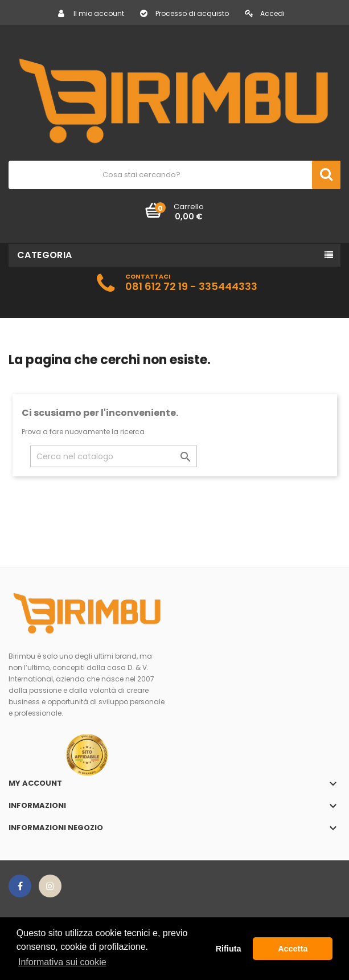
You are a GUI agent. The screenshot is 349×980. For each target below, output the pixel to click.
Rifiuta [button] (229, 949)
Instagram (50, 886)
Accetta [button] (293, 949)
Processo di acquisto (184, 13)
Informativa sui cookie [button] (62, 962)
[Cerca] (114, 456)
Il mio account (91, 13)
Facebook (20, 886)
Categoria (45, 255)
